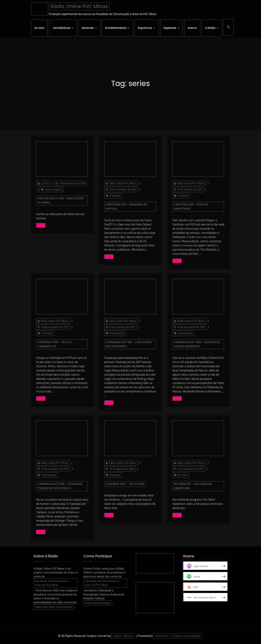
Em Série (183, 475)
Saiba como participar (98, 603)
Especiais (170, 28)
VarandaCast (117, 333)
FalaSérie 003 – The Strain (125, 484)
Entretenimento (116, 28)
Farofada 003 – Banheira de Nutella (126, 207)
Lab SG (45, 184)
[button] (229, 27)
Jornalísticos (61, 28)
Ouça (41, 225)
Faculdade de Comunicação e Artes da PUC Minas (52, 583)
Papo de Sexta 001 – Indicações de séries (61, 201)
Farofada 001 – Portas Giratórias (191, 207)
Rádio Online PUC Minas (79, 6)
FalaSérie (115, 475)
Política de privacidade (187, 636)
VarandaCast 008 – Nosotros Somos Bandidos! (197, 344)
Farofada (115, 196)
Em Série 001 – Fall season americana (193, 486)
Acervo (192, 28)
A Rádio (210, 28)
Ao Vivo (39, 28)
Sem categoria (53, 190)
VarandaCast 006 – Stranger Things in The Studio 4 (60, 486)
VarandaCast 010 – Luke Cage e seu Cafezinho (129, 344)
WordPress (162, 636)
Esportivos (145, 28)
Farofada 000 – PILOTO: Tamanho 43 (55, 344)
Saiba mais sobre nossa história (54, 607)
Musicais (88, 28)
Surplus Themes (123, 636)
